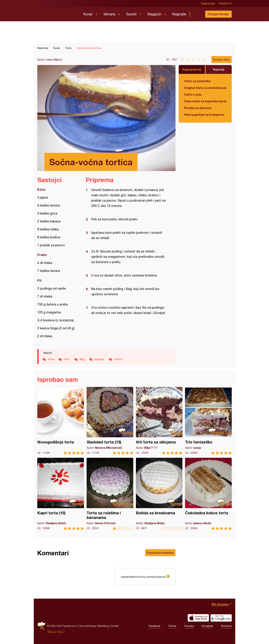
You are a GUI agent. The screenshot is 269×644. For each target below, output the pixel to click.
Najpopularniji (192, 69)
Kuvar (88, 14)
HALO (61, 632)
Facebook (154, 626)
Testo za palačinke (197, 81)
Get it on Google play (221, 618)
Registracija (208, 4)
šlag (82, 359)
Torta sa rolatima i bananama (110, 494)
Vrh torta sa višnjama (159, 421)
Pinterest (226, 626)
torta (51, 359)
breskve (99, 359)
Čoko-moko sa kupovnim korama (205, 101)
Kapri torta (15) (61, 494)
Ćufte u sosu (193, 94)
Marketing (103, 626)
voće (67, 359)
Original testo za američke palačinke (205, 88)
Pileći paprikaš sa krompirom (204, 115)
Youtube (189, 626)
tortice (118, 359)
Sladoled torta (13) (110, 421)
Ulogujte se (225, 4)
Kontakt (115, 626)
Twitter (172, 626)
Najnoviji (219, 69)
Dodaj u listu (222, 59)
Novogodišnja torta (61, 421)
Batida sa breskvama (159, 494)
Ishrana (109, 14)
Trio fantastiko (208, 421)
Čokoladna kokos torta (208, 494)
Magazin (154, 14)
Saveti (131, 14)
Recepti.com (58, 13)
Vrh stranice (220, 604)
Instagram (207, 626)
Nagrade (179, 14)
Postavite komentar (160, 553)
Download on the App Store (198, 618)
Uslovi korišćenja (87, 626)
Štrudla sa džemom (198, 108)
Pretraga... (197, 14)
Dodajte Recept (218, 14)
